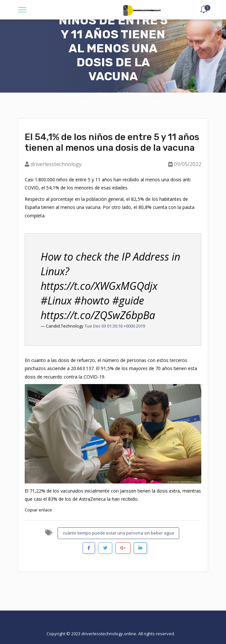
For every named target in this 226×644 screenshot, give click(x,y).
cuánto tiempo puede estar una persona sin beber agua (118, 533)
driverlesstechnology (56, 164)
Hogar (104, 94)
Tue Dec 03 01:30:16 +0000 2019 (115, 326)
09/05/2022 (188, 164)
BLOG (123, 94)
